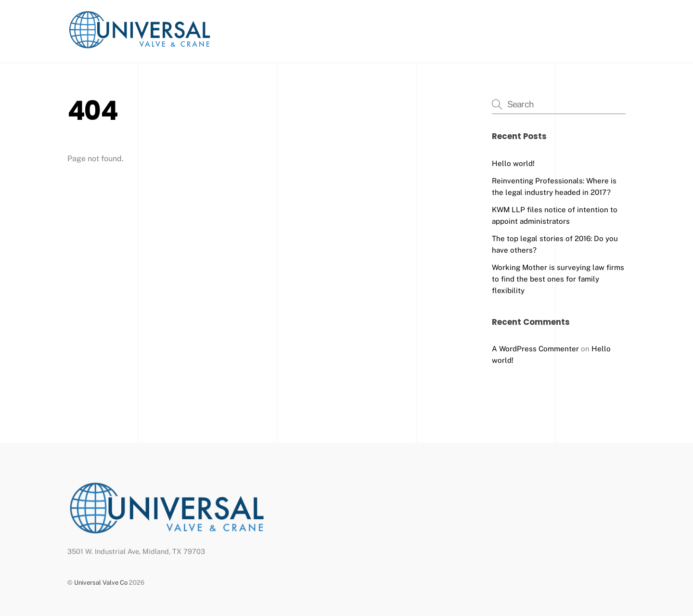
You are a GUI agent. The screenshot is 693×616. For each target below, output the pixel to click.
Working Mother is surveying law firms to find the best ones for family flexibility (558, 279)
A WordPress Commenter (535, 349)
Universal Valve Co (101, 583)
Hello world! (513, 163)
